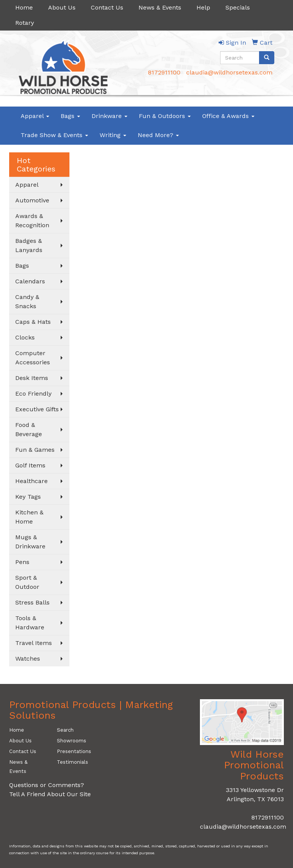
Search (65, 730)
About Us (62, 7)
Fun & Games (35, 450)
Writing (113, 135)
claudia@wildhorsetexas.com (229, 72)
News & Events (160, 7)
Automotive (32, 200)
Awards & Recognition (32, 221)
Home (24, 7)
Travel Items (34, 643)
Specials (238, 7)
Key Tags (28, 497)
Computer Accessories (33, 358)
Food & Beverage (29, 429)
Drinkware (109, 116)
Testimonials (72, 762)
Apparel (35, 116)
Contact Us (107, 7)
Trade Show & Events (54, 135)
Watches (28, 659)
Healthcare (31, 481)
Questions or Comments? (47, 785)
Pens (22, 562)
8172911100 (164, 72)
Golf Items (30, 465)
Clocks (25, 337)
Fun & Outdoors (165, 116)
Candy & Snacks (27, 301)
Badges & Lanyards (29, 245)
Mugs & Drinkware (30, 542)
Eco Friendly (33, 394)
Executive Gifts (37, 409)
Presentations (74, 751)
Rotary (25, 23)
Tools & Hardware (30, 623)
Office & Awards (228, 116)
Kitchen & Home (29, 517)
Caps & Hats (33, 322)
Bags (70, 116)
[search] (267, 58)
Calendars (30, 281)
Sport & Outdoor (27, 582)
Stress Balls (32, 602)
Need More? (158, 135)
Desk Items (32, 378)
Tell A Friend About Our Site (50, 794)
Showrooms (72, 741)
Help (203, 7)
